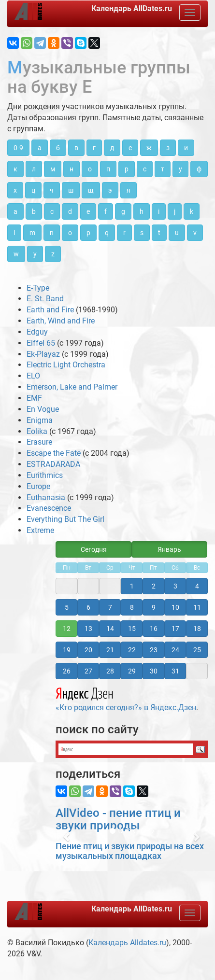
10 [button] (175, 607)
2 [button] (154, 586)
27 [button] (88, 671)
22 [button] (132, 650)
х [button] (15, 190)
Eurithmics (45, 475)
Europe (38, 486)
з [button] (168, 148)
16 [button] (154, 629)
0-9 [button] (18, 148)
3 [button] (175, 586)
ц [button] (33, 190)
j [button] (175, 211)
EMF (34, 398)
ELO (33, 376)
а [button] (40, 148)
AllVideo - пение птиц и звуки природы (118, 819)
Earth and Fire (50, 310)
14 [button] (110, 629)
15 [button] (132, 629)
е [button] (130, 148)
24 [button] (175, 650)
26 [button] (67, 671)
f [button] (106, 211)
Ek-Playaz (43, 354)
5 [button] (67, 607)
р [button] (127, 169)
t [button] (159, 233)
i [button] (159, 211)
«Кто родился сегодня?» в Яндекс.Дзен (126, 698)
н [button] (72, 169)
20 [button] (88, 650)
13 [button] (88, 629)
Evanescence (49, 508)
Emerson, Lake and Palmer (72, 387)
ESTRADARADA (53, 464)
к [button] (15, 169)
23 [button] (154, 650)
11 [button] (197, 607)
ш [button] (71, 190)
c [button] (52, 211)
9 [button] (154, 607)
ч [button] (52, 190)
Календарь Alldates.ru (127, 943)
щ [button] (91, 190)
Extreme (40, 530)
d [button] (70, 211)
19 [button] (67, 650)
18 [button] (197, 629)
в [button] (76, 148)
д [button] (112, 148)
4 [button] (197, 586)
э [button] (110, 190)
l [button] (14, 233)
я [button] (129, 190)
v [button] (195, 233)
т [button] (163, 169)
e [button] (88, 211)
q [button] (107, 233)
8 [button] (132, 607)
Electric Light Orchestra (66, 365)
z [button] (53, 254)
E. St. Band (45, 299)
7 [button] (110, 607)
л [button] (34, 169)
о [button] (90, 169)
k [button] (192, 211)
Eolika (37, 431)
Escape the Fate (54, 453)
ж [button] (149, 148)
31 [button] (175, 671)
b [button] (34, 211)
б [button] (58, 148)
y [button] (35, 254)
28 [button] (110, 671)
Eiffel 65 (41, 343)
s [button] (142, 233)
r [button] (124, 233)
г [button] (94, 148)
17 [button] (175, 629)
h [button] (142, 211)
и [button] (186, 148)
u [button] (177, 233)
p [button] (88, 233)
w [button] (16, 254)
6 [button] (88, 607)
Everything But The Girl (65, 519)
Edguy (37, 332)
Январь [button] (169, 549)
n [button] (52, 233)
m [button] (32, 233)
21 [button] (110, 650)
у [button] (180, 169)
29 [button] (132, 671)
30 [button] (154, 671)
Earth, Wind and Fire (61, 321)
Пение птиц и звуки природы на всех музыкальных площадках (130, 851)
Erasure (39, 442)
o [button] (70, 233)
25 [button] (197, 650)
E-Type (38, 288)
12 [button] (67, 629)
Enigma (40, 420)
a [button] (15, 211)
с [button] (145, 169)
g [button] (123, 211)
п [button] (108, 169)
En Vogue (43, 409)
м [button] (53, 169)
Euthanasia (46, 497)
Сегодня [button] (94, 549)
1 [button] (132, 586)
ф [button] (199, 169)
